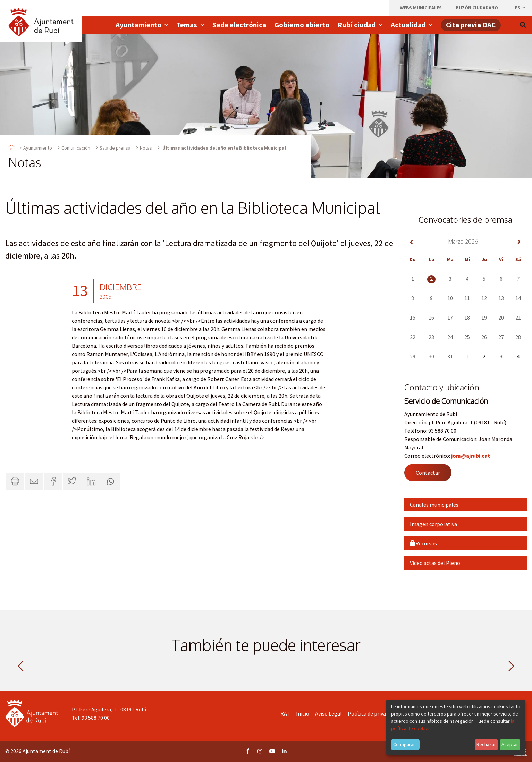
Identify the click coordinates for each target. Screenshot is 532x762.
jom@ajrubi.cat (471, 456)
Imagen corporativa (433, 524)
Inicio (303, 713)
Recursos (423, 543)
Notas (146, 148)
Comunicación (76, 148)
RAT (285, 713)
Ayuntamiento (38, 148)
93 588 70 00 (96, 718)
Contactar (428, 473)
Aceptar (510, 744)
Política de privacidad (373, 713)
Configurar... (406, 744)
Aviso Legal (328, 713)
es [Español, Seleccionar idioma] (521, 8)
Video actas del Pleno (435, 563)
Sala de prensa (115, 148)
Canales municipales (434, 505)
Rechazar (486, 744)
